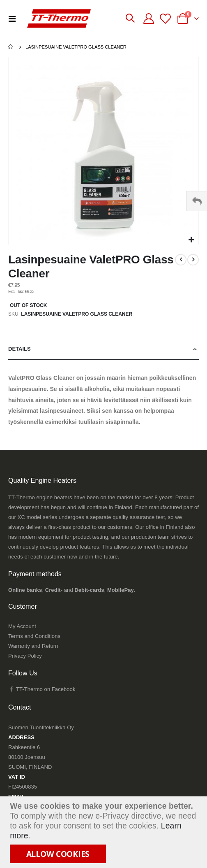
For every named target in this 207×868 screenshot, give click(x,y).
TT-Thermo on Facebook (42, 689)
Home (11, 47)
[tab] (103, 349)
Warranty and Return (33, 646)
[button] (191, 240)
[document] (105, 832)
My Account (22, 626)
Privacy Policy (25, 656)
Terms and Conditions (34, 636)
